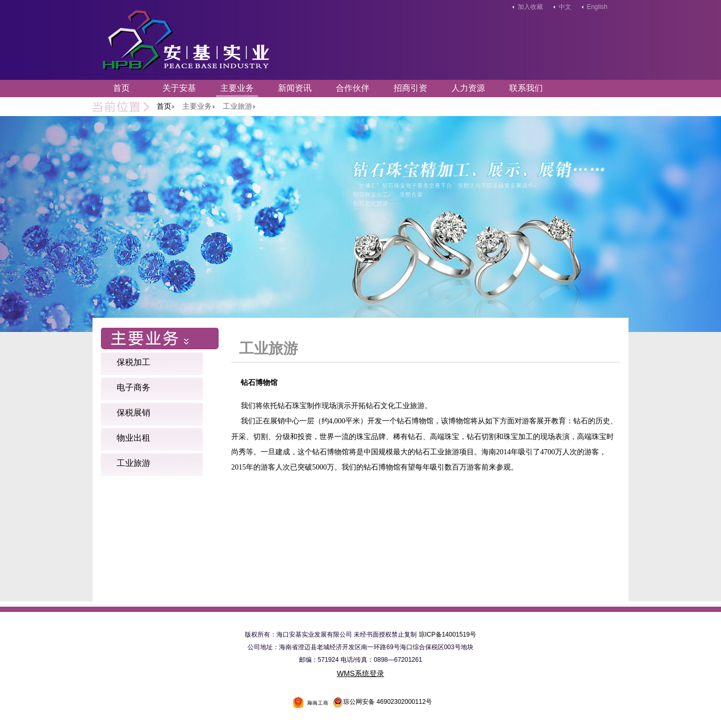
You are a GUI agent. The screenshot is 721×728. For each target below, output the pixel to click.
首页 (121, 88)
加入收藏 (530, 7)
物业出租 (133, 438)
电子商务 (133, 387)
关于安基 (179, 88)
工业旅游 (133, 463)
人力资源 (468, 88)
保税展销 (133, 413)
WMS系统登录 (360, 673)
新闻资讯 (295, 88)
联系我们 (526, 88)
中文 (565, 7)
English (597, 7)
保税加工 (133, 362)
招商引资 (410, 88)
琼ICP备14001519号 (447, 635)
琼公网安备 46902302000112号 (382, 702)
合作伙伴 (353, 88)
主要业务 (237, 88)
